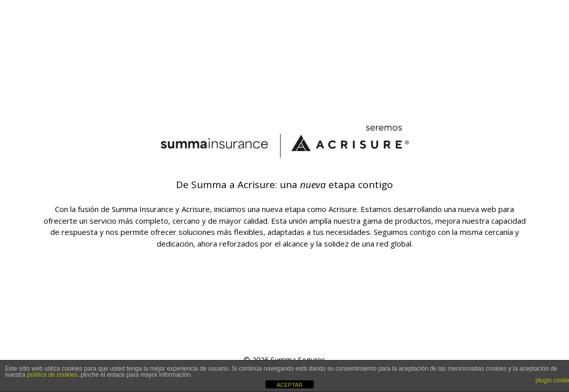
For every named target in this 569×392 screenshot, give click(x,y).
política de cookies (52, 375)
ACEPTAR (290, 385)
